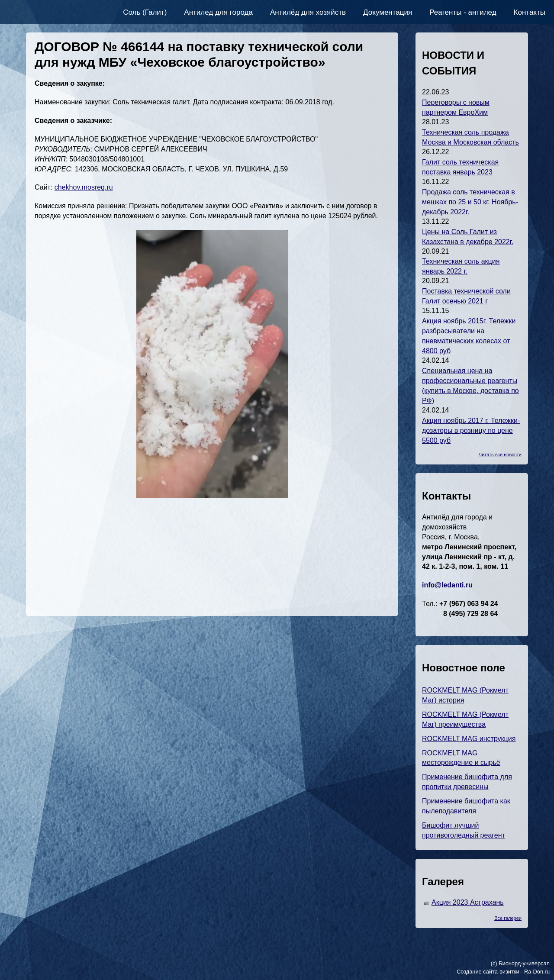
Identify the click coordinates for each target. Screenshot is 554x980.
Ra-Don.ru (537, 972)
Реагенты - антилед (463, 12)
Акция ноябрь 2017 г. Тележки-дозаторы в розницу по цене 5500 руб (471, 430)
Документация (388, 12)
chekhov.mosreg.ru (84, 187)
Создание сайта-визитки (488, 972)
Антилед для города (218, 12)
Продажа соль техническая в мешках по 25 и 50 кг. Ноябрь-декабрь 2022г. (470, 202)
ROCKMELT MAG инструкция (469, 739)
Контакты (530, 12)
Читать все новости (500, 455)
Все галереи (508, 918)
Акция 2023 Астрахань (468, 902)
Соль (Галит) (145, 12)
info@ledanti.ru (447, 585)
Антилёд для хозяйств (308, 12)
